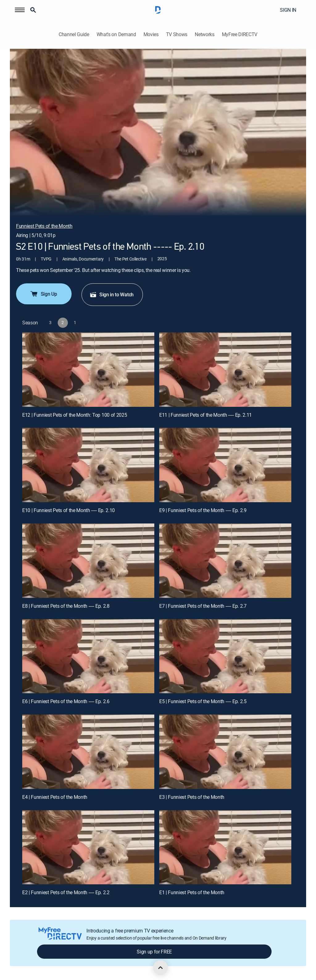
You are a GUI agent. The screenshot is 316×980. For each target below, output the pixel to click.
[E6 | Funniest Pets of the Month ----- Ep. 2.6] (88, 656)
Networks (204, 34)
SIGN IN (288, 10)
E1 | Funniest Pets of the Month (192, 892)
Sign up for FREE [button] (154, 952)
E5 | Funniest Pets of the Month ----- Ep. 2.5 (203, 701)
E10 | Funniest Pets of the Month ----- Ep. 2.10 (69, 510)
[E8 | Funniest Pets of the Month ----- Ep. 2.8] (88, 561)
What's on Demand (116, 34)
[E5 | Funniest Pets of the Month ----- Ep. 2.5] (225, 656)
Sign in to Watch (112, 294)
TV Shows (177, 34)
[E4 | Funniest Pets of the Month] (88, 752)
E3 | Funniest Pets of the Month (192, 797)
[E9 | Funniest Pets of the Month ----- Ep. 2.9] (225, 465)
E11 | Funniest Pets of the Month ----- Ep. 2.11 (206, 415)
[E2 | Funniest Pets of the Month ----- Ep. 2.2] (88, 847)
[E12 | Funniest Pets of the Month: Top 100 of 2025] (88, 370)
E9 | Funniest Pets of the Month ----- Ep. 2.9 (203, 510)
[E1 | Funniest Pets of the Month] (225, 847)
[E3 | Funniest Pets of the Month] (225, 752)
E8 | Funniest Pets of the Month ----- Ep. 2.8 (66, 606)
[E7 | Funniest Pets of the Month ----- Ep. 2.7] (225, 561)
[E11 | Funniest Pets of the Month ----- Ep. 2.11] (225, 370)
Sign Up (43, 294)
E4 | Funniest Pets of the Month (55, 797)
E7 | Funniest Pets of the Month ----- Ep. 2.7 (203, 606)
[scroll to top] (160, 968)
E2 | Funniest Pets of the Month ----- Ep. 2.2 (66, 892)
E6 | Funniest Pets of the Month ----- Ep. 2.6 (66, 701)
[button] (20, 10)
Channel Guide (74, 34)
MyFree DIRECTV (240, 34)
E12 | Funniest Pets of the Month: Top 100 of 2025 (75, 415)
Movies (151, 34)
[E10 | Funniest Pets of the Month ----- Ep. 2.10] (88, 465)
